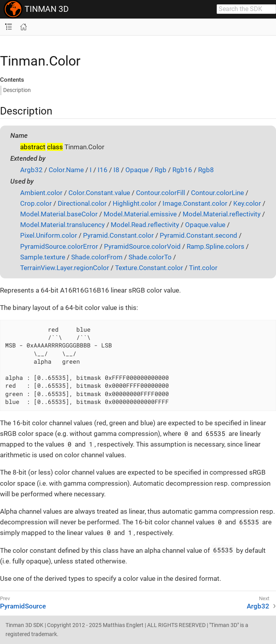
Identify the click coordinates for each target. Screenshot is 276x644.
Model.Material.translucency (62, 225)
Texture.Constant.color (149, 268)
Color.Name (66, 170)
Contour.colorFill (161, 193)
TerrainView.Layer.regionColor (65, 268)
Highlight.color (135, 203)
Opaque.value (205, 225)
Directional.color (82, 203)
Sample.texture (43, 257)
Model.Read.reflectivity (145, 225)
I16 (103, 170)
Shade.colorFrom (97, 257)
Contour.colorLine (217, 193)
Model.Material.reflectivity (222, 214)
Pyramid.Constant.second (198, 235)
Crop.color (36, 203)
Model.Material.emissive (140, 214)
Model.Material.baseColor (59, 214)
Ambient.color (41, 193)
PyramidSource (23, 606)
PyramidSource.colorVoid (142, 246)
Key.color (247, 203)
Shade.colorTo (150, 257)
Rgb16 (182, 170)
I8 (116, 170)
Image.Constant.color (195, 203)
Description (17, 90)
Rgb (161, 170)
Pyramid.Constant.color (118, 235)
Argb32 (31, 170)
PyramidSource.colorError (59, 246)
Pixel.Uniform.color (49, 235)
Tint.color (203, 268)
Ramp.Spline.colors (216, 246)
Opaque (137, 170)
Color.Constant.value (99, 193)
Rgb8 (206, 170)
